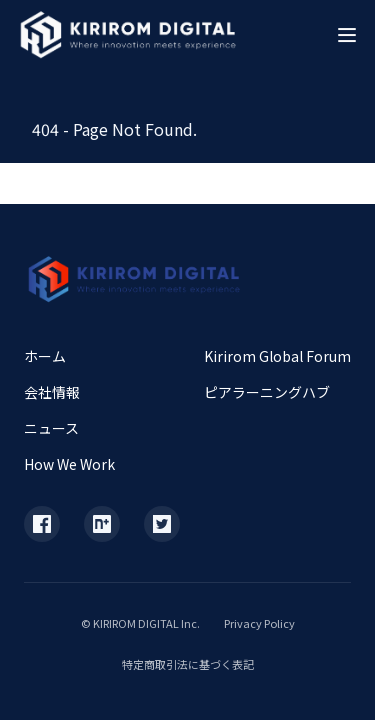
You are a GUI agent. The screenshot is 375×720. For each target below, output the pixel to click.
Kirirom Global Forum (277, 356)
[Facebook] (42, 524)
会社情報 (52, 392)
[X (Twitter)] (162, 524)
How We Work (69, 464)
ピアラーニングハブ (267, 392)
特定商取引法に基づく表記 (188, 664)
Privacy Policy (259, 623)
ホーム (45, 356)
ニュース (51, 428)
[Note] (102, 524)
